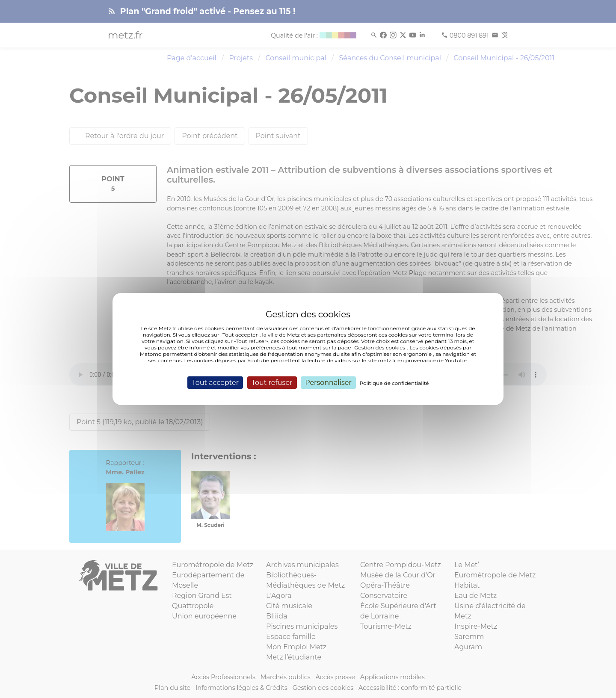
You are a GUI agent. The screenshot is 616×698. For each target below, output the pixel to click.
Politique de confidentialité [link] (394, 383)
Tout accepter (215, 383)
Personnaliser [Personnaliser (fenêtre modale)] (328, 383)
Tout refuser (272, 383)
